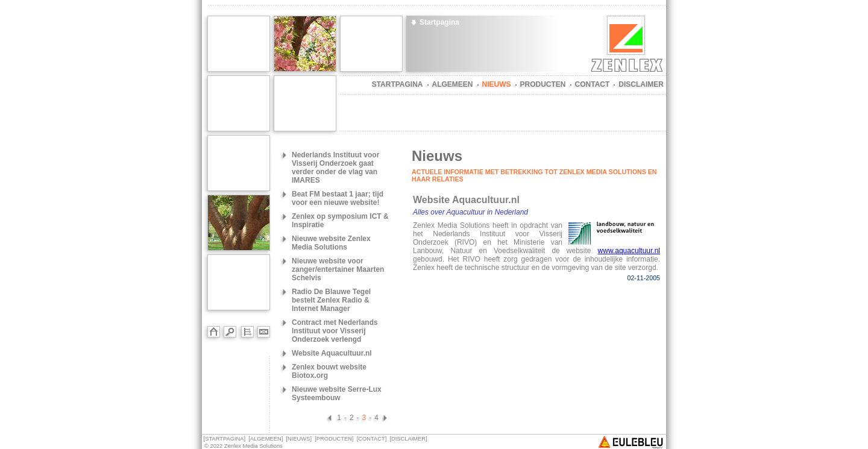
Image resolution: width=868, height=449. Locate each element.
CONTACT (593, 84)
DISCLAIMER (641, 84)
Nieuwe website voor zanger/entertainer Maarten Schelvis (338, 269)
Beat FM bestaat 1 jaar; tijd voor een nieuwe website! (338, 198)
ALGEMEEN (453, 84)
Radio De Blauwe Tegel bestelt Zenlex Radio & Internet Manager (331, 300)
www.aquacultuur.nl (629, 251)
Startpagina (439, 22)
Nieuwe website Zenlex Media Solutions (331, 243)
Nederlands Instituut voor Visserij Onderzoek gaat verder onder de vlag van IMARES (335, 168)
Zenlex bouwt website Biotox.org (329, 371)
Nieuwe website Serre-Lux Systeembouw (337, 394)
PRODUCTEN (543, 84)
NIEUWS (497, 84)
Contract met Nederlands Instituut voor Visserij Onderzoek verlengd (335, 331)
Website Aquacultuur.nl (332, 353)
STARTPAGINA (398, 84)
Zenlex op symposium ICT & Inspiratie (340, 221)
